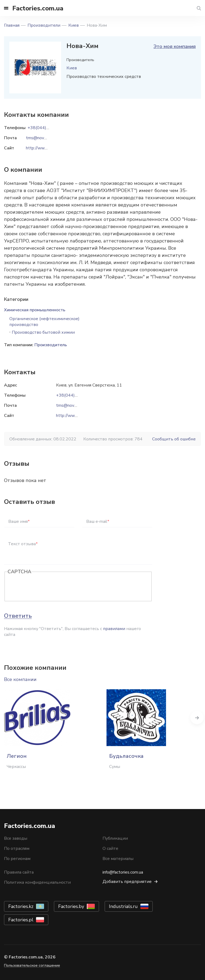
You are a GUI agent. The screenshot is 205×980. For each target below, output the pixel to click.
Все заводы (16, 838)
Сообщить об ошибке (174, 439)
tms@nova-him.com (74, 405)
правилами (114, 629)
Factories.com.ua (38, 8)
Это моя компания (175, 46)
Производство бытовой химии (43, 332)
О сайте (110, 848)
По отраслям (17, 848)
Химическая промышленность (35, 310)
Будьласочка (126, 756)
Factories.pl (21, 920)
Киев (74, 25)
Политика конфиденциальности (37, 882)
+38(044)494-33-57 (76, 395)
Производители (44, 25)
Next (197, 718)
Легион (17, 756)
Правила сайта (19, 872)
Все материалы (118, 859)
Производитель (51, 345)
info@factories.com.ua (123, 872)
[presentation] (48, 587)
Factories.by (71, 906)
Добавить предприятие (127, 882)
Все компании (20, 679)
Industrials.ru (123, 906)
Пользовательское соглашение (32, 965)
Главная (12, 25)
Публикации (115, 838)
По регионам (17, 859)
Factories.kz (21, 906)
